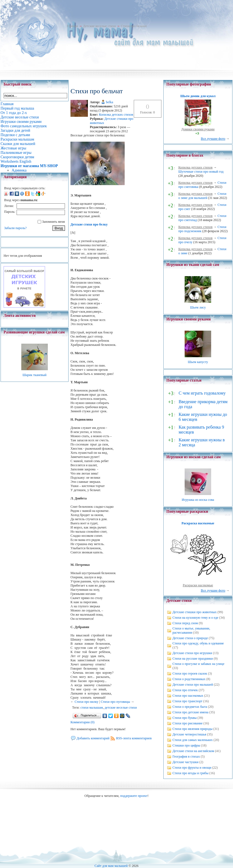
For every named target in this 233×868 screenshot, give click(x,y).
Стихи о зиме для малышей (202, 196)
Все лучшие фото (213, 139)
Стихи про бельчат (134, 26)
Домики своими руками (198, 129)
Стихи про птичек (185, 690)
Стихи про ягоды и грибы (190, 773)
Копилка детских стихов (116, 115)
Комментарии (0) (83, 722)
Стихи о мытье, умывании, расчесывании (191, 630)
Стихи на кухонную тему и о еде (195, 618)
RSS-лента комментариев (134, 738)
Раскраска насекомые (198, 523)
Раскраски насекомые (198, 585)
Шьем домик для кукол (198, 96)
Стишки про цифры (186, 745)
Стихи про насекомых (188, 696)
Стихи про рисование (188, 723)
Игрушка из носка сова (198, 500)
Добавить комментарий (93, 738)
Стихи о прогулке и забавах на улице (198, 664)
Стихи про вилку (87, 702)
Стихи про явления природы (193, 729)
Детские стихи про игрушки (192, 653)
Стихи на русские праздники (193, 659)
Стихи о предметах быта (190, 707)
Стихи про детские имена (190, 712)
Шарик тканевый (34, 375)
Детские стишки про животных (195, 612)
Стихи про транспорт (187, 701)
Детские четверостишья (189, 734)
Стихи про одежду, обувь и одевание (198, 643)
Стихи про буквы (185, 718)
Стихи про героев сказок (190, 673)
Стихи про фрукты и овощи (192, 768)
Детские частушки (185, 762)
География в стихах (186, 756)
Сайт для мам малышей (111, 866)
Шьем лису (198, 307)
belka (109, 102)
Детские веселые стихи (99, 26)
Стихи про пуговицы (115, 702)
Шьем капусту (198, 362)
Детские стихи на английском (193, 751)
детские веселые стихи (121, 708)
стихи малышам (92, 708)
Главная (72, 26)
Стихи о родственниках (189, 679)
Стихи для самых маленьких (193, 740)
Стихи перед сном (185, 623)
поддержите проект (134, 796)
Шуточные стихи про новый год (201, 172)
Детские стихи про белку (89, 224)
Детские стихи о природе (190, 638)
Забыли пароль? (15, 228)
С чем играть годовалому (202, 393)
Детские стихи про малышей (193, 685)
